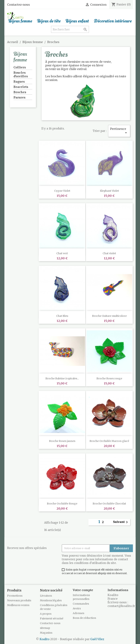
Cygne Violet (62, 191)
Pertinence (119, 131)
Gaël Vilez (97, 639)
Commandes (81, 604)
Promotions (15, 596)
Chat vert (62, 253)
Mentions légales (51, 600)
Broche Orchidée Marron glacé (109, 441)
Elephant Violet (109, 191)
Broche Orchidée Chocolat (109, 504)
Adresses (78, 613)
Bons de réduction (84, 618)
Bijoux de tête (49, 21)
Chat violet (109, 253)
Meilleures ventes (18, 605)
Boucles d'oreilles (21, 74)
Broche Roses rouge (109, 378)
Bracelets (21, 87)
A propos (46, 614)
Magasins (46, 633)
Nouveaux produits (19, 600)
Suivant (121, 522)
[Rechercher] (70, 29)
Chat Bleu (62, 316)
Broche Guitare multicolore (109, 316)
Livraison (46, 596)
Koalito (44, 639)
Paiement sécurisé (52, 618)
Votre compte (83, 590)
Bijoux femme (20, 21)
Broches (20, 92)
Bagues (19, 82)
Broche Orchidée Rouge (62, 504)
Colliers (20, 67)
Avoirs (77, 608)
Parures (20, 97)
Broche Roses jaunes (62, 441)
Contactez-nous (19, 5)
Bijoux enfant (77, 21)
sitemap (45, 628)
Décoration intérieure (113, 21)
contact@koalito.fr (121, 606)
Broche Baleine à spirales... (62, 378)
